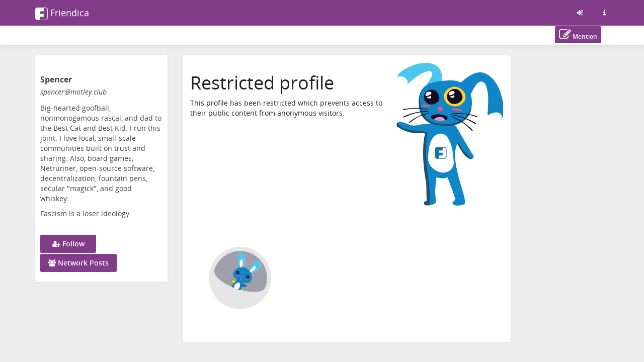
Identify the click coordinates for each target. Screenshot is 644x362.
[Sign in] (580, 13)
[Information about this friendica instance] (604, 13)
